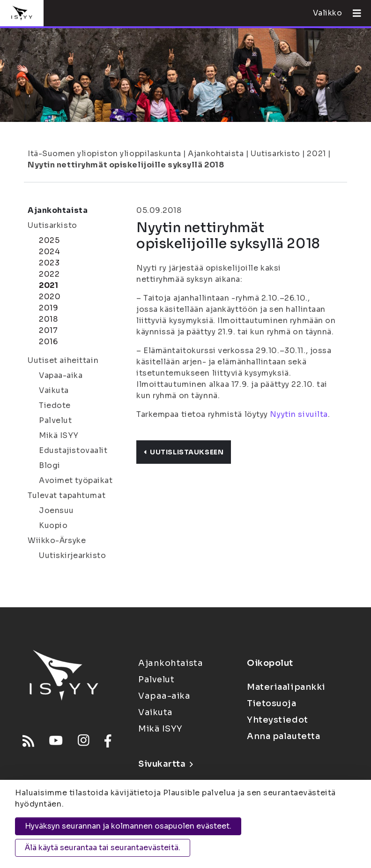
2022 (49, 274)
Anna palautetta (283, 736)
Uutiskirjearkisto (73, 555)
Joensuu (56, 510)
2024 (49, 252)
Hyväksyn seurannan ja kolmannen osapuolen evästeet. (128, 826)
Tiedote (55, 405)
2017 (48, 330)
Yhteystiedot (278, 720)
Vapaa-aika (61, 375)
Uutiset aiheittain (63, 360)
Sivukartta (165, 764)
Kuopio (53, 525)
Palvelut (55, 420)
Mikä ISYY (59, 435)
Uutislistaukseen (184, 452)
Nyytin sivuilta (299, 414)
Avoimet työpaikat (76, 480)
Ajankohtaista (216, 154)
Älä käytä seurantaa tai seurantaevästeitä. (103, 848)
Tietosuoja (272, 703)
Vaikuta (54, 390)
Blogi (50, 465)
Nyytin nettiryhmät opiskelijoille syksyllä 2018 (126, 165)
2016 (48, 342)
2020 (50, 297)
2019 (48, 308)
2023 (49, 263)
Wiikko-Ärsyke (57, 540)
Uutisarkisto (275, 154)
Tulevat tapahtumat (67, 495)
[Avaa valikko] (353, 13)
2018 (48, 319)
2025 (49, 240)
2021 (316, 154)
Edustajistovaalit (73, 450)
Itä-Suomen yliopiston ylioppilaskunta (104, 154)
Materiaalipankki (286, 687)
